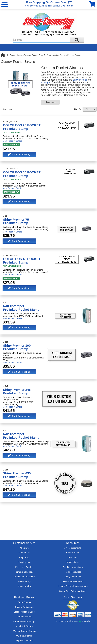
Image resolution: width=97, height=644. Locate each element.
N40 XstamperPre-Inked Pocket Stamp (21, 308)
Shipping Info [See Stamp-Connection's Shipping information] (24, 562)
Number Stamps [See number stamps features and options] (24, 617)
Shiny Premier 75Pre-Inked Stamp (16, 221)
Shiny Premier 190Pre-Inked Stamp (17, 347)
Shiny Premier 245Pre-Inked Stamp (17, 391)
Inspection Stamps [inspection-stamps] (24, 641)
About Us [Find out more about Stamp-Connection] (24, 548)
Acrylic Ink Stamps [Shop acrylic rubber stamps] (24, 626)
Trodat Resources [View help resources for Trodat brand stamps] (73, 572)
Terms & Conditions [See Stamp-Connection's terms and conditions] (24, 572)
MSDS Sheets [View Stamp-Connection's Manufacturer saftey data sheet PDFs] (73, 562)
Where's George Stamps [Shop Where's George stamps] (24, 631)
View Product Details (12, 141)
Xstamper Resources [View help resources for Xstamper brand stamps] (73, 581)
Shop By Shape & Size (49, 55)
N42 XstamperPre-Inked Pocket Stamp (21, 436)
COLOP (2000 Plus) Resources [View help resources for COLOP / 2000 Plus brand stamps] (73, 586)
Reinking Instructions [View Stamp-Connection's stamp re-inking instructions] (73, 567)
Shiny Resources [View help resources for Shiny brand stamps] (73, 577)
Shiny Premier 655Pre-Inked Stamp (17, 475)
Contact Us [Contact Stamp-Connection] (24, 553)
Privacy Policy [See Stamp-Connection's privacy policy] (24, 586)
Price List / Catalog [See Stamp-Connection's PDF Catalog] (24, 567)
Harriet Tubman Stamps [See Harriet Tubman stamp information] (24, 621)
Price (88, 109)
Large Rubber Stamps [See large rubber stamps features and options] (24, 612)
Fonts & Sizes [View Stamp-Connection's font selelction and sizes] (73, 553)
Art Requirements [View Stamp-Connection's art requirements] (73, 548)
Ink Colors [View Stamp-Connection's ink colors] (73, 557)
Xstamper (46, 82)
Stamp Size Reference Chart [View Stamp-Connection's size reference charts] (73, 591)
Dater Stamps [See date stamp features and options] (24, 602)
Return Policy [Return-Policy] (24, 581)
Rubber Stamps (17, 55)
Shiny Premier (80, 80)
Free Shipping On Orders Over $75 (49, 4)
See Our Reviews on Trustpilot (73, 621)
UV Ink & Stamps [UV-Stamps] (24, 636)
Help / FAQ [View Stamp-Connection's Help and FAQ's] (24, 557)
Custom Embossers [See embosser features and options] (24, 607)
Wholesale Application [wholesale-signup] (24, 577)
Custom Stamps (31, 55)
